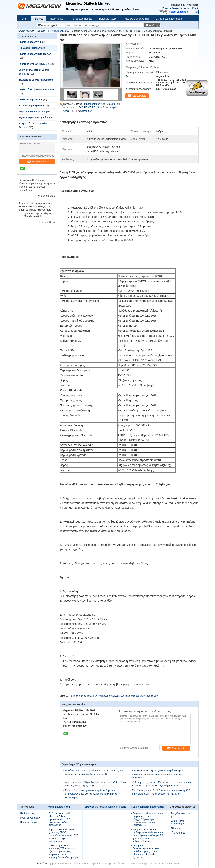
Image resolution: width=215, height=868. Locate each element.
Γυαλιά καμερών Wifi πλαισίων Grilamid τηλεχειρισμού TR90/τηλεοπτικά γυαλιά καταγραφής (59, 819)
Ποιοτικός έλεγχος (108, 19)
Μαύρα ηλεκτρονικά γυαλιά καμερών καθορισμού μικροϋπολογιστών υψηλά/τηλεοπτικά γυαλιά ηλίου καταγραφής (91, 794)
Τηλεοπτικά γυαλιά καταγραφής (36, 80)
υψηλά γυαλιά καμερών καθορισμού (139, 696)
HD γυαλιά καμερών (58, 31)
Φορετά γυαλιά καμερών (32, 112)
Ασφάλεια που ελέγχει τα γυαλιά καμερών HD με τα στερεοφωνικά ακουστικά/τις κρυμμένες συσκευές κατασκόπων (158, 774)
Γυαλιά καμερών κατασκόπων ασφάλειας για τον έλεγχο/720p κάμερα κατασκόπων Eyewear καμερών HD (148, 819)
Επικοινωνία (37, 162)
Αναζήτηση (154, 25)
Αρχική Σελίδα (25, 31)
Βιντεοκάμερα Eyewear (31, 106)
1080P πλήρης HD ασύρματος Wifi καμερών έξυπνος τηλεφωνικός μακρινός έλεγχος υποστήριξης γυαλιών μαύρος (64, 851)
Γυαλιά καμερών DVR (31, 100)
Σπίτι (24, 19)
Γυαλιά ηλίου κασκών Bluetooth (36, 90)
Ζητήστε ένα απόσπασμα (176, 8)
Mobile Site (178, 833)
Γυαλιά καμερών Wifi (30, 42)
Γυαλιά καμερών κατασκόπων (35, 54)
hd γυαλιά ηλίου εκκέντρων (84, 696)
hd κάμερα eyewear (109, 696)
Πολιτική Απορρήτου (46, 864)
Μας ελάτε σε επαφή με (137, 19)
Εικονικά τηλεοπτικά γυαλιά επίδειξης (105, 807)
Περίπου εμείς (57, 19)
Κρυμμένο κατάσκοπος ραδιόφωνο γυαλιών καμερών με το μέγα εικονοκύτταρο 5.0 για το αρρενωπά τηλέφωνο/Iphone (148, 835)
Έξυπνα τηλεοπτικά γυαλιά (34, 118)
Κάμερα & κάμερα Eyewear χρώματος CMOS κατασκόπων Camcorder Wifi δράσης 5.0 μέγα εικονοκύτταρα (63, 835)
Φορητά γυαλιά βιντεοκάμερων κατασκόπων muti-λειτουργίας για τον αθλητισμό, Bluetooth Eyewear (147, 851)
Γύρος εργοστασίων (82, 19)
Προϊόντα (38, 19)
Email (195, 8)
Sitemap (176, 828)
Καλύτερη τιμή (85, 111)
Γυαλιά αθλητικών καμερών (34, 64)
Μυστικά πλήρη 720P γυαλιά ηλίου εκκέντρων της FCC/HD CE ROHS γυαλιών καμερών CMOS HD (92, 107)
